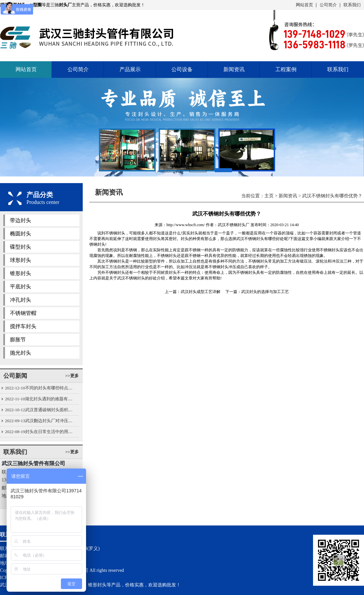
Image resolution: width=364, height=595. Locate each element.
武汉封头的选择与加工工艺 (265, 292)
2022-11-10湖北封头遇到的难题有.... (39, 399)
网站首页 (304, 5)
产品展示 (130, 69)
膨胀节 (18, 340)
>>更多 (72, 376)
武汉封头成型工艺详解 (201, 292)
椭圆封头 (21, 234)
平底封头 (21, 287)
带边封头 (21, 220)
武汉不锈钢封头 (250, 239)
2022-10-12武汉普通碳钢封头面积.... (39, 410)
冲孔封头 (21, 300)
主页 (269, 196)
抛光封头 (21, 353)
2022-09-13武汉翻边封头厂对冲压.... (39, 421)
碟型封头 (21, 247)
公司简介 (328, 5)
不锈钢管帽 (23, 313)
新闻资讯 (234, 69)
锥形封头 (21, 273)
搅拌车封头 (23, 326)
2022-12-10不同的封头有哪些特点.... (39, 388)
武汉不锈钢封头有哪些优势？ (332, 196)
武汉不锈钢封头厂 (234, 225)
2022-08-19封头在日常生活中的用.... (39, 432)
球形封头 (21, 260)
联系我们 (352, 5)
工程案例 (286, 69)
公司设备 (182, 69)
